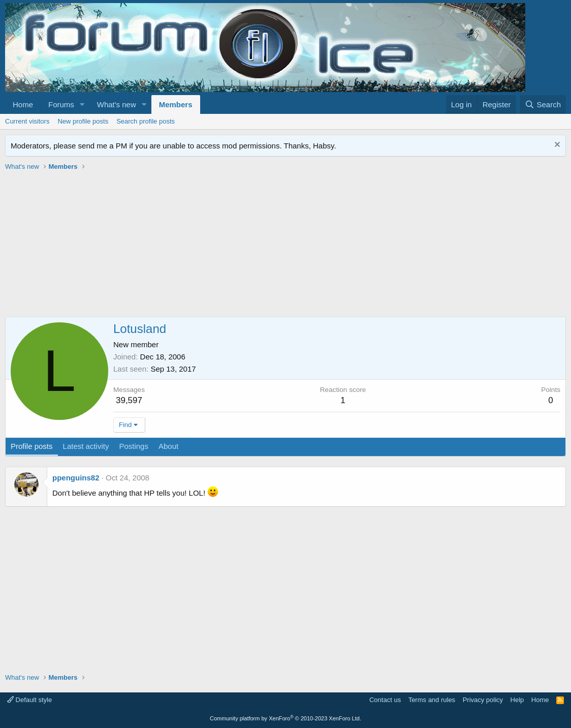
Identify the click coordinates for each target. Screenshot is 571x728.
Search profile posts (146, 121)
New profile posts (83, 121)
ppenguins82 (76, 478)
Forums (61, 104)
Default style (29, 700)
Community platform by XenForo (285, 718)
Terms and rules (432, 700)
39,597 (129, 400)
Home (23, 104)
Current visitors (27, 121)
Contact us (385, 700)
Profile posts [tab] (32, 446)
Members (176, 104)
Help (517, 700)
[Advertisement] (285, 246)
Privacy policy (483, 700)
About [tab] (168, 446)
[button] (82, 104)
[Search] (543, 104)
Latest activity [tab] (86, 446)
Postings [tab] (134, 446)
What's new (117, 104)
